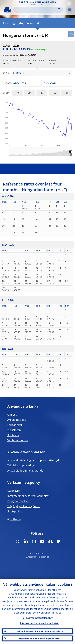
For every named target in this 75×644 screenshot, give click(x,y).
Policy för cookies (18, 501)
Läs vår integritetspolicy (39, 618)
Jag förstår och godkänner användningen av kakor (40, 631)
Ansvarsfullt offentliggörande (25, 471)
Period (7, 83)
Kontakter (13, 435)
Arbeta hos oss (17, 420)
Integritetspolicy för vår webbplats (28, 496)
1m (17, 93)
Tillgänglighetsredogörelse (24, 506)
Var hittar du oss (18, 440)
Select (6, 73)
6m (30, 93)
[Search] (36, 10)
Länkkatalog (15, 519)
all (67, 93)
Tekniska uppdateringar (22, 465)
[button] (69, 3)
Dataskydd (14, 491)
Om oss (12, 415)
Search (59, 10)
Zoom (6, 93)
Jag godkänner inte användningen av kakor (40, 638)
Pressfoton (14, 430)
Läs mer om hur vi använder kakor (39, 623)
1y (42, 93)
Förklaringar (15, 425)
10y (54, 93)
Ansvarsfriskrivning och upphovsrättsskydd (34, 460)
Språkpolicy (14, 511)
